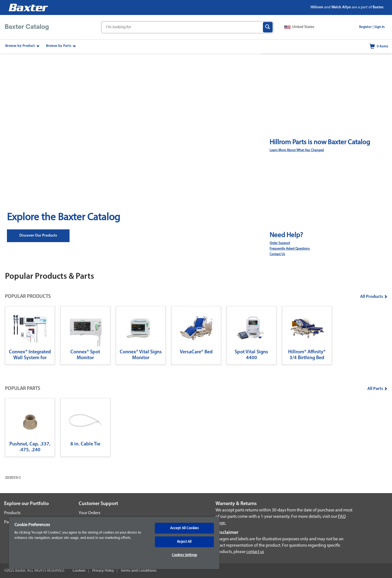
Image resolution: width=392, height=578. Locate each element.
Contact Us (277, 254)
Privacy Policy (103, 571)
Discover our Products (38, 236)
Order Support (280, 243)
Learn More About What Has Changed (297, 150)
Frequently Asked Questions (290, 249)
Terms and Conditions (139, 571)
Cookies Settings (184, 555)
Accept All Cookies (184, 528)
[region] (114, 543)
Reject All (184, 542)
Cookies (79, 571)
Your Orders (89, 513)
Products (12, 513)
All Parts (377, 389)
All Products (374, 297)
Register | (366, 27)
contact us (255, 552)
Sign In (379, 27)
